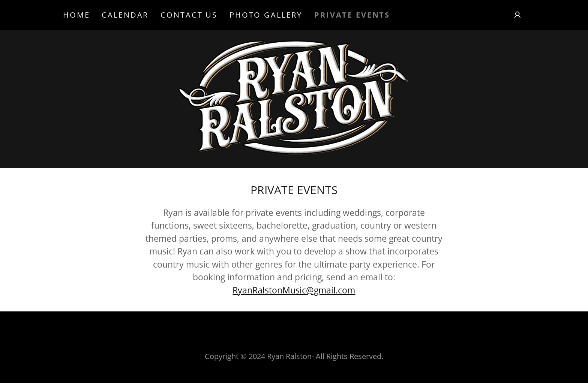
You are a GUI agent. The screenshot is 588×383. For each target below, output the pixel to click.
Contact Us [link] (189, 15)
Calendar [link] (125, 15)
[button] (517, 15)
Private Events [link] (352, 15)
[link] (294, 98)
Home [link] (76, 15)
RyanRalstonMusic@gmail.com (294, 290)
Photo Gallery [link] (266, 15)
